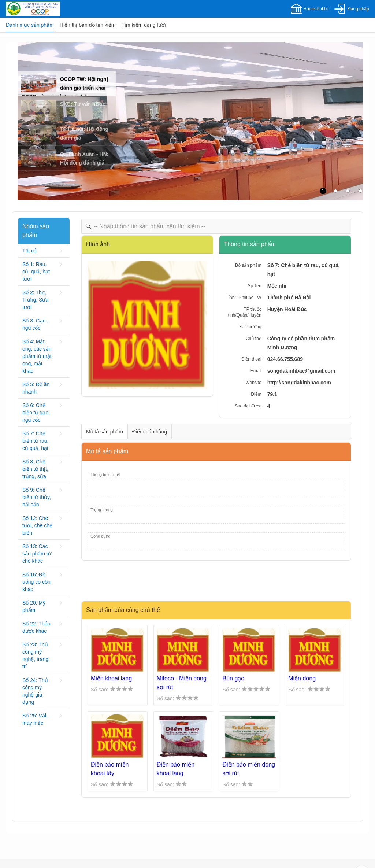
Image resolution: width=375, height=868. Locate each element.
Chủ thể (254, 339)
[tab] (30, 25)
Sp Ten (254, 286)
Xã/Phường (250, 327)
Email (256, 371)
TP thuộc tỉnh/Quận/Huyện (245, 312)
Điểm (256, 394)
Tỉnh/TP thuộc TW (244, 298)
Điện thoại (251, 359)
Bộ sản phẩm (248, 265)
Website (254, 383)
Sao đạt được (248, 406)
